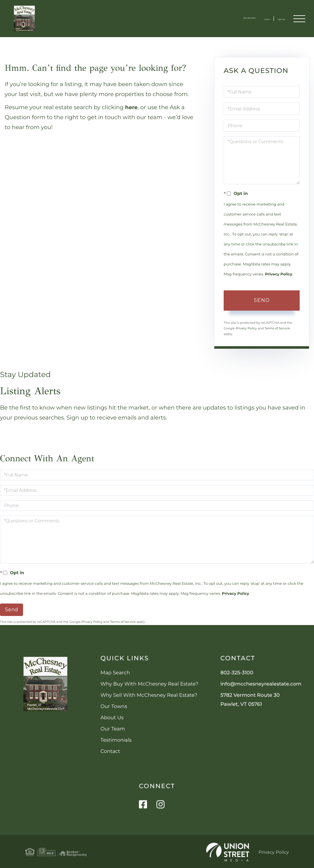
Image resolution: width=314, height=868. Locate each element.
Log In (252, 18)
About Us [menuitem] (112, 718)
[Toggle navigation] (299, 19)
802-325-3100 (221, 18)
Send (262, 300)
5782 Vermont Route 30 (250, 700)
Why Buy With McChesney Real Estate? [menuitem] (149, 684)
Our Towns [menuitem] (114, 707)
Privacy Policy (279, 274)
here (132, 107)
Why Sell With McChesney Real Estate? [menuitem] (149, 695)
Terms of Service (277, 328)
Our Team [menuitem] (113, 729)
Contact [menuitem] (110, 752)
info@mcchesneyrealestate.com (261, 684)
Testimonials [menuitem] (116, 740)
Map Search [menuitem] (115, 673)
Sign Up (275, 18)
